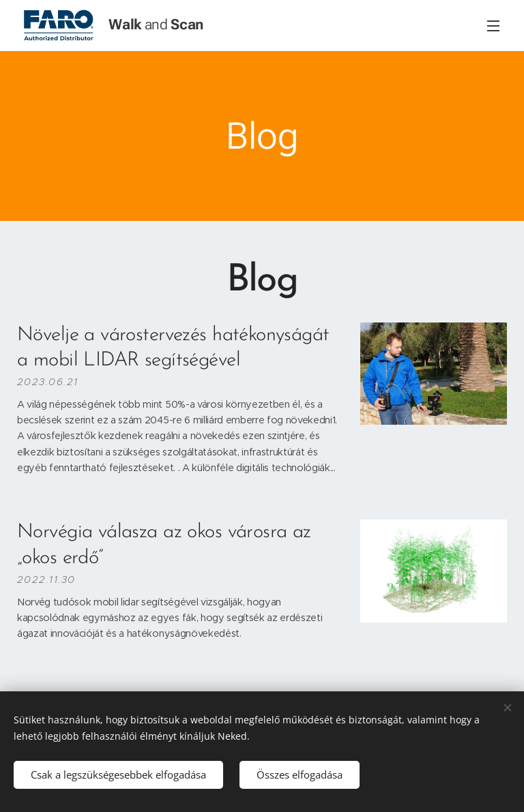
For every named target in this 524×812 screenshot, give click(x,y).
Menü (493, 26)
